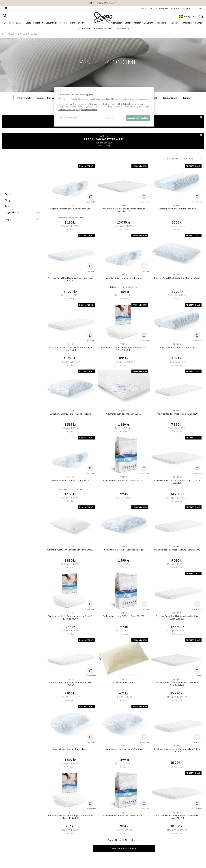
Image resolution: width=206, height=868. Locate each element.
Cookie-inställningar (68, 118)
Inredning (161, 23)
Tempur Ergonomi (34, 34)
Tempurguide (170, 98)
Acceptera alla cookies (138, 118)
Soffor (128, 23)
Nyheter (6, 23)
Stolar (81, 23)
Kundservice (151, 8)
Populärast (18, 23)
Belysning (149, 23)
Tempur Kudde (23, 98)
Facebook (99, 855)
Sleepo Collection (34, 23)
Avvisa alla (110, 118)
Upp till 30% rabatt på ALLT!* (103, 3)
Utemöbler (117, 23)
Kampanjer (186, 8)
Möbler (64, 23)
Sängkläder (187, 23)
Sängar (199, 23)
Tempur (23, 34)
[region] (104, 107)
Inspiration (175, 8)
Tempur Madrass (46, 98)
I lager (8, 183)
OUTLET (197, 8)
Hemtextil (174, 23)
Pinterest (110, 855)
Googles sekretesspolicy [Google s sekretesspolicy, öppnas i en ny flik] (86, 110)
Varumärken (52, 23)
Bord (73, 23)
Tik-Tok (119, 855)
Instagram (88, 855)
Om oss (140, 8)
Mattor (137, 23)
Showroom (163, 8)
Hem (4, 34)
